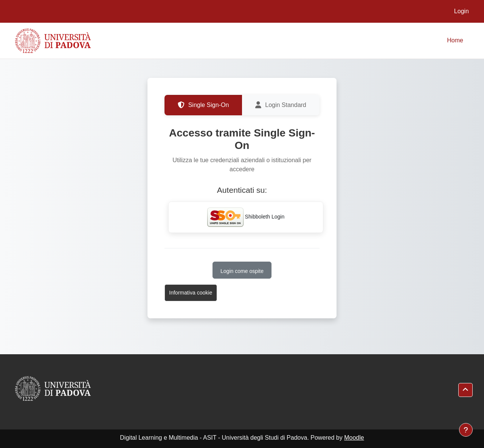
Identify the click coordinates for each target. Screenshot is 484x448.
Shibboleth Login (246, 217)
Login (462, 11)
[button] (465, 390)
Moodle (354, 438)
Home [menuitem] (455, 40)
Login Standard (281, 105)
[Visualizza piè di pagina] (466, 430)
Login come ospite (242, 271)
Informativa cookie (191, 293)
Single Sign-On (203, 105)
